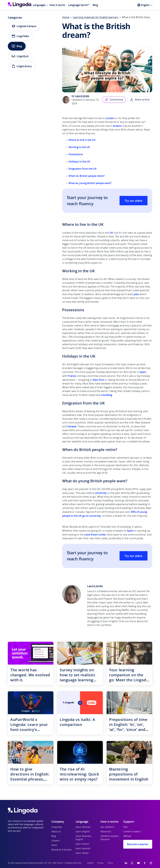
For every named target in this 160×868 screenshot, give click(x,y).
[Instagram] (151, 863)
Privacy (100, 863)
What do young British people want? (90, 183)
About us (56, 832)
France (72, 376)
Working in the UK (79, 147)
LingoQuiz (20, 56)
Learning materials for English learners (96, 17)
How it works (57, 5)
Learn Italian (82, 853)
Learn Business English (83, 838)
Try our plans (134, 201)
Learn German (83, 827)
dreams (117, 126)
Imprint (90, 863)
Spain (143, 372)
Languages (39, 5)
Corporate (57, 827)
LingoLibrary (22, 66)
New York (98, 380)
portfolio (106, 625)
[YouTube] (138, 863)
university (101, 493)
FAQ (125, 827)
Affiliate (127, 836)
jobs (136, 294)
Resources (106, 832)
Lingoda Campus (24, 26)
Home (66, 17)
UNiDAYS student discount (110, 838)
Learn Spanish (83, 849)
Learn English (83, 832)
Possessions (76, 154)
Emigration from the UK (82, 169)
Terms (110, 863)
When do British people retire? (86, 176)
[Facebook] (145, 863)
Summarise (114, 100)
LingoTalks (20, 36)
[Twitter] (132, 863)
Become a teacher (138, 844)
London (110, 118)
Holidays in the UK (79, 161)
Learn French (82, 844)
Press (54, 845)
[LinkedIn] (126, 863)
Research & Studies (62, 850)
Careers (55, 841)
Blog (95, 5)
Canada (72, 426)
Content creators (132, 832)
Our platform (107, 827)
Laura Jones (82, 96)
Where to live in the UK (82, 140)
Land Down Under (95, 535)
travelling (106, 395)
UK (111, 233)
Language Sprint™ (79, 5)
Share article (140, 100)
